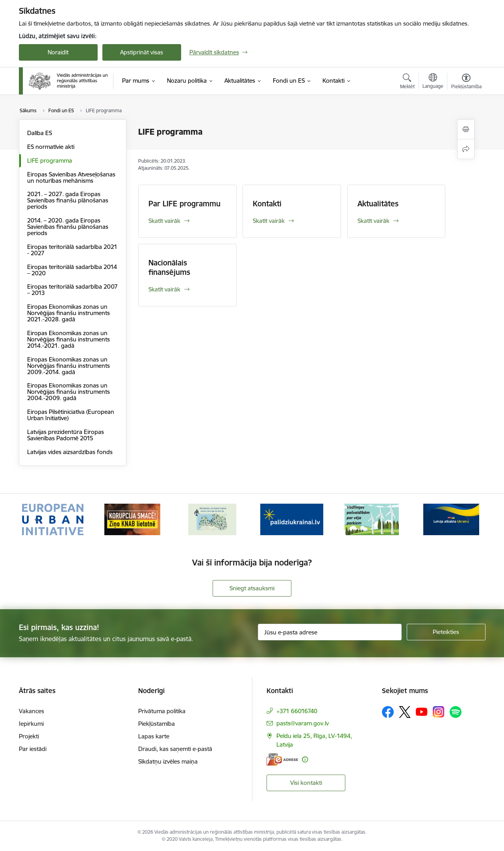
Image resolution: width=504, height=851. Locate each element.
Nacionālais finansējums (169, 267)
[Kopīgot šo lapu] (466, 149)
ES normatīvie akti (51, 147)
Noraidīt (58, 52)
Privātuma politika (162, 711)
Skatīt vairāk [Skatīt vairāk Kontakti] (269, 221)
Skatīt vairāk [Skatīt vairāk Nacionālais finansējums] (164, 289)
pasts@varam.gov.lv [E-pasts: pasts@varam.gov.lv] (303, 723)
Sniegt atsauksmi (252, 588)
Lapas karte (154, 736)
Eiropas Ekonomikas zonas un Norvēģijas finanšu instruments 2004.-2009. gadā (69, 392)
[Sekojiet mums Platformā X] (405, 712)
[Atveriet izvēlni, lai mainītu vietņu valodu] (433, 82)
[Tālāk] (467, 519)
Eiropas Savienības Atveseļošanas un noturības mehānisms (71, 177)
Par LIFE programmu (184, 204)
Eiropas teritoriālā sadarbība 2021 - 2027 (72, 250)
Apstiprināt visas (142, 52)
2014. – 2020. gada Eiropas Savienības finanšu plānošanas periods (68, 227)
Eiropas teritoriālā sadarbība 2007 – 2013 (72, 290)
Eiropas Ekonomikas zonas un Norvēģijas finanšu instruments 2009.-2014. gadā (69, 366)
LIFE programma (50, 160)
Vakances (31, 711)
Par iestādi (33, 749)
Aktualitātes (378, 204)
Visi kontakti (306, 783)
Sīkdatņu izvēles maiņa (168, 761)
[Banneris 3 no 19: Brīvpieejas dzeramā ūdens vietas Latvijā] (212, 519)
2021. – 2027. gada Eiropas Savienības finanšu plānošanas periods (68, 200)
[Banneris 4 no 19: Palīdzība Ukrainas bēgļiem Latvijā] (292, 519)
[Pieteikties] (446, 632)
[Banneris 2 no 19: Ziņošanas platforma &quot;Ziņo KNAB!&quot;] (132, 519)
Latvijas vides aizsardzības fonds (70, 452)
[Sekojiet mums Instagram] (439, 712)
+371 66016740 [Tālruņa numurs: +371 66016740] (297, 711)
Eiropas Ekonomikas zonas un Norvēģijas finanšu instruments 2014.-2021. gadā (69, 339)
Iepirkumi (31, 724)
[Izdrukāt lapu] (466, 129)
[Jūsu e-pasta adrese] (330, 632)
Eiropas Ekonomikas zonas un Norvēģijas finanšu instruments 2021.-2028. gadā (69, 313)
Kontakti (267, 204)
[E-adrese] (282, 759)
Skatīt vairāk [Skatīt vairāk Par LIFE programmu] (164, 221)
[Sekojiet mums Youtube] (422, 712)
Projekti (29, 736)
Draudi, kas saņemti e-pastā (175, 749)
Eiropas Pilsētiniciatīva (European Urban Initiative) (71, 415)
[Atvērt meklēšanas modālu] (407, 82)
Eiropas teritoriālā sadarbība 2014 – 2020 (72, 270)
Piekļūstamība (157, 724)
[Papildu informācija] (305, 759)
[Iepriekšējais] (37, 519)
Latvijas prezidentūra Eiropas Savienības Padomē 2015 (66, 435)
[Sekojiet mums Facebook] (388, 712)
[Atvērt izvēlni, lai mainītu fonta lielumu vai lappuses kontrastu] (466, 82)
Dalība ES (40, 133)
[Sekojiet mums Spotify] (456, 712)
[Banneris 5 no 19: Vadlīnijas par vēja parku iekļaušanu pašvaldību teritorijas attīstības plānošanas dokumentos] (372, 519)
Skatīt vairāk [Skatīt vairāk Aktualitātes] (373, 221)
